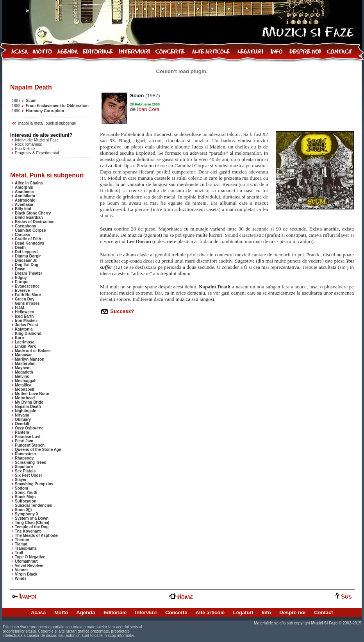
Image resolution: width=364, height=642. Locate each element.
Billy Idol (23, 209)
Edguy (21, 278)
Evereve (22, 291)
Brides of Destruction (35, 222)
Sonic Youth (26, 493)
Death (20, 248)
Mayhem (23, 368)
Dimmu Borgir (28, 256)
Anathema (24, 192)
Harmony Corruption (45, 111)
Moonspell (24, 389)
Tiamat (21, 544)
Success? (121, 311)
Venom (21, 570)
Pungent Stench (30, 445)
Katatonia (24, 329)
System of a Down (32, 518)
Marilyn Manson (30, 359)
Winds (21, 579)
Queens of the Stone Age (38, 450)
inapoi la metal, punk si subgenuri (47, 123)
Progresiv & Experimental (37, 153)
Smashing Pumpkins (34, 484)
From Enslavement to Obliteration (57, 106)
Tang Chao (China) (32, 523)
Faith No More (28, 295)
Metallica (23, 385)
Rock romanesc (28, 144)
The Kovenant (28, 531)
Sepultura (24, 467)
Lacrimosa (25, 342)
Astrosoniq (25, 200)
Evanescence (27, 286)
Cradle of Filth (28, 239)
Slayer (21, 480)
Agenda (86, 612)
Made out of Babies (33, 351)
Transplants (26, 548)
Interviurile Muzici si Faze (37, 140)
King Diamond (28, 334)
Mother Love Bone (32, 394)
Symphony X (27, 514)
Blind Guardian (29, 217)
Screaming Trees (30, 462)
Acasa (38, 612)
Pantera (22, 432)
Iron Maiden (26, 321)
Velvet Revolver (29, 566)
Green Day (25, 299)
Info (266, 612)
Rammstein (25, 454)
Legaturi (243, 612)
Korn (19, 338)
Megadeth (24, 372)
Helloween (24, 312)
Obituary (23, 419)
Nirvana (22, 415)
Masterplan (25, 364)
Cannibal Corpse (30, 230)
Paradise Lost (28, 437)
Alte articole (210, 612)
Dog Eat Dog (27, 265)
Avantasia (24, 205)
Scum (31, 101)
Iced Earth (24, 316)
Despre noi (292, 612)
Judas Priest (26, 325)
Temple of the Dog (32, 527)
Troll (19, 553)
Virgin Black (26, 574)
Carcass (22, 235)
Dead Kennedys (29, 243)
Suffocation (26, 501)
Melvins (22, 376)
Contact (323, 612)
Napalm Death (28, 407)
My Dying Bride (29, 402)
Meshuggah (26, 381)
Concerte (176, 612)
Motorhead (25, 398)
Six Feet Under (29, 475)
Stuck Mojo (25, 497)
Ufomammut (26, 561)
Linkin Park (25, 346)
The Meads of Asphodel (37, 536)
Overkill (22, 424)
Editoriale (115, 612)
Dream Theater (29, 273)
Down (20, 269)
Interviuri (146, 612)
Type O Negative (30, 557)
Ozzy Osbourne (29, 428)
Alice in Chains (29, 183)
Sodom (21, 488)
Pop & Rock (25, 149)
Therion (22, 540)
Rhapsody (24, 458)
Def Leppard (26, 252)
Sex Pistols (25, 471)
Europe (21, 282)
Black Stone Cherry (33, 213)
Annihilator (25, 196)
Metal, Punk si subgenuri (47, 175)
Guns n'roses (27, 303)
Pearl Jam (24, 441)
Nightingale (25, 411)
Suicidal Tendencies (33, 505)
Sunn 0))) (23, 510)
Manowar (23, 355)
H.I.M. (20, 308)
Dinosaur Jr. (26, 260)
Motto (61, 612)
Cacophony (25, 226)
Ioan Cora (148, 109)
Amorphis (24, 187)
